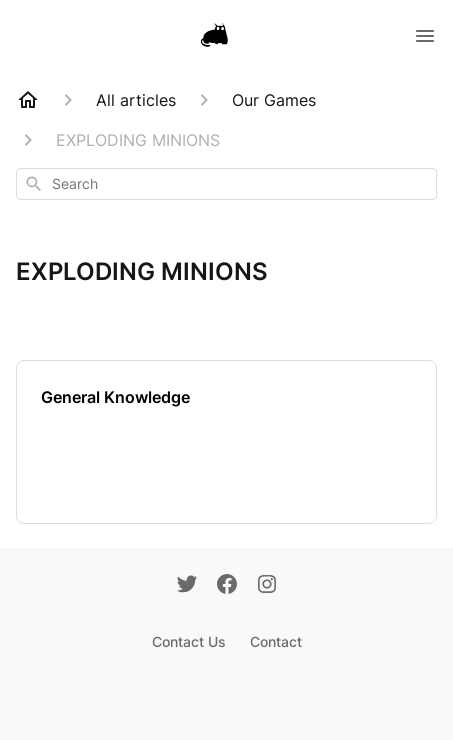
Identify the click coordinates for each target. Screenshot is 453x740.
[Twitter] (187, 586)
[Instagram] (267, 586)
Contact (276, 641)
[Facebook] (227, 586)
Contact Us (189, 641)
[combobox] (226, 184)
